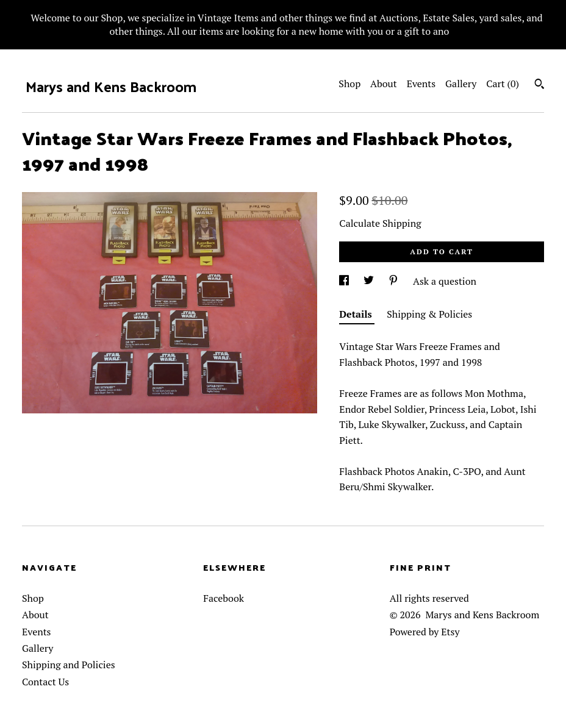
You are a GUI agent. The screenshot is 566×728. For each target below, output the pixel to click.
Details (357, 314)
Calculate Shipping (380, 223)
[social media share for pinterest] (395, 281)
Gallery (461, 84)
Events (421, 84)
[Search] (539, 85)
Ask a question (445, 281)
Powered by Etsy (425, 632)
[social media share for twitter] (370, 281)
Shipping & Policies (429, 314)
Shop (349, 84)
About (384, 84)
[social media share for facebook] (345, 281)
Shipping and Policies (69, 665)
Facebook (224, 598)
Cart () (503, 84)
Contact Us (45, 682)
